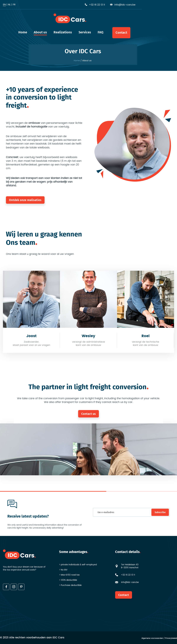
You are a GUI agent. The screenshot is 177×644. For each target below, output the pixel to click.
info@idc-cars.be (130, 582)
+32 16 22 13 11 (128, 575)
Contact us (89, 414)
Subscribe (160, 512)
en (4, 5)
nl (9, 5)
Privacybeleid (171, 638)
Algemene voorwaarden (152, 638)
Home (77, 61)
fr (14, 5)
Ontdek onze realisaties (25, 200)
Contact (124, 595)
